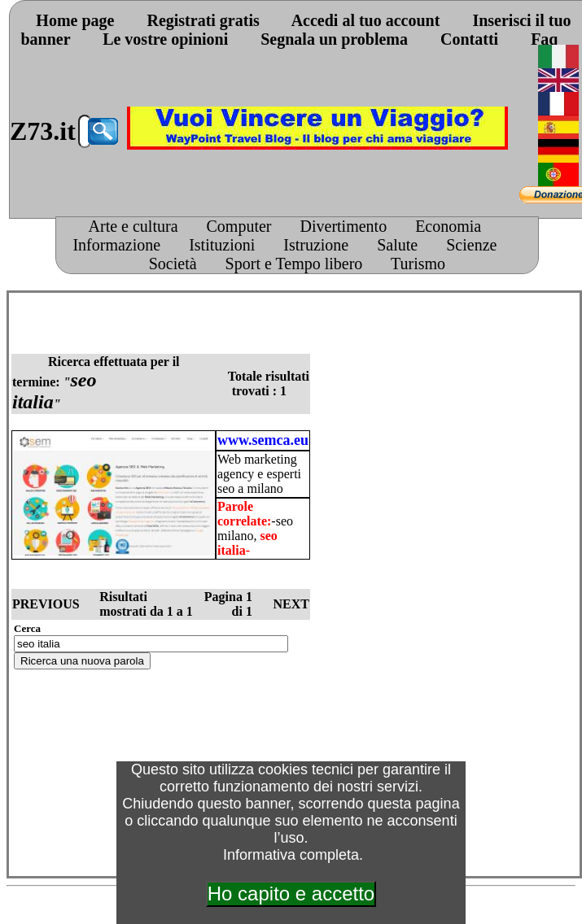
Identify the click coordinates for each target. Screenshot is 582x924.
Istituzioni (222, 245)
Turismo (418, 264)
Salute (397, 245)
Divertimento (344, 226)
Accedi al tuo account (366, 20)
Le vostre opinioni (165, 39)
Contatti (469, 39)
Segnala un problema (334, 39)
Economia (448, 226)
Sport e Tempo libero (294, 264)
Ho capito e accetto (291, 893)
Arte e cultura (133, 226)
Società (173, 264)
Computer (239, 226)
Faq (544, 39)
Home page (75, 20)
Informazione (116, 245)
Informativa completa (291, 855)
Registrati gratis (203, 20)
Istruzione (316, 245)
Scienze (471, 245)
